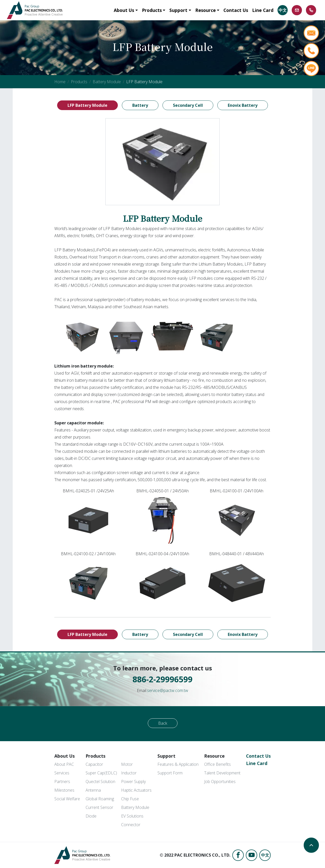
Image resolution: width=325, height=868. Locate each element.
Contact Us (258, 756)
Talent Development (222, 773)
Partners (62, 782)
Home (60, 82)
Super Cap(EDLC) (101, 773)
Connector (131, 825)
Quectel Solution (100, 782)
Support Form (170, 773)
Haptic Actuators (136, 790)
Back (163, 723)
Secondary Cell (188, 105)
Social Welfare (67, 799)
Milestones (64, 790)
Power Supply (133, 782)
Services (62, 773)
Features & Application (178, 764)
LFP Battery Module (87, 105)
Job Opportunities (220, 782)
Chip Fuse (130, 799)
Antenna (93, 790)
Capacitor (94, 764)
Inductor (129, 773)
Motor (127, 764)
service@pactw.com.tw (168, 690)
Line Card (257, 763)
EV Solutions (132, 816)
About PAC (64, 764)
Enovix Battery (243, 105)
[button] (126, 10)
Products (79, 82)
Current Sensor (99, 807)
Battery (140, 105)
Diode (91, 816)
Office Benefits (217, 764)
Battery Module (107, 82)
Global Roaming (100, 799)
